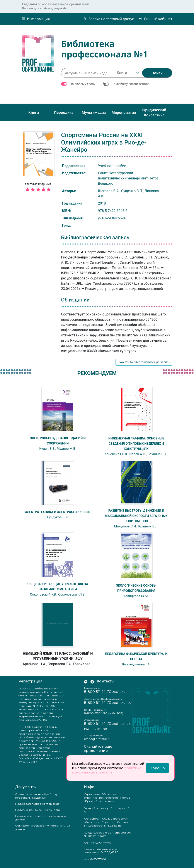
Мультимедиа (94, 112)
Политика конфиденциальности (37, 810)
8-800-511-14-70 (98, 692)
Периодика (64, 112)
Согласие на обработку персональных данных (43, 827)
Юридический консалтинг (154, 112)
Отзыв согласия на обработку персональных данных (36, 796)
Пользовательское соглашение (37, 804)
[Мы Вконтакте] (86, 681)
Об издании (75, 300)
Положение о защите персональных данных (41, 818)
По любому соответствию (130, 84)
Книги (34, 112)
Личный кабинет (155, 19)
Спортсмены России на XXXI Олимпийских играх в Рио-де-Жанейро (104, 142)
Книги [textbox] (122, 72)
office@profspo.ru (97, 739)
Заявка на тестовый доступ (109, 19)
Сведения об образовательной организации (56, 4)
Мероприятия (124, 112)
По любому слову (83, 84)
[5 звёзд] (38, 190)
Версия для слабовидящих (44, 8)
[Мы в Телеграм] (92, 681)
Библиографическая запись (95, 238)
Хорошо (158, 768)
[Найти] (157, 73)
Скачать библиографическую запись (144, 362)
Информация (36, 19)
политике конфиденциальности (107, 770)
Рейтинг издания (38, 188)
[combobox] (127, 73)
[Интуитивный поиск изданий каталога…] (88, 73)
